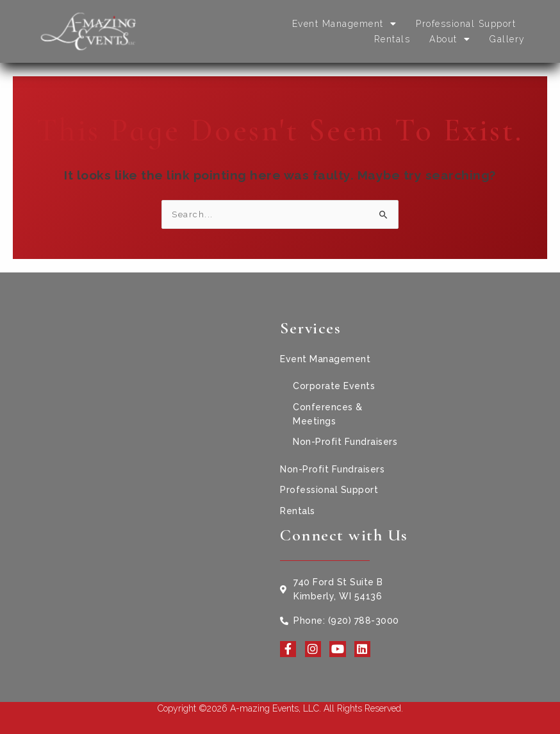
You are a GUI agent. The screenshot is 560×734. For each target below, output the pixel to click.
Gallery (507, 39)
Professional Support (466, 24)
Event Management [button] (345, 24)
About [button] (450, 39)
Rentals (392, 39)
